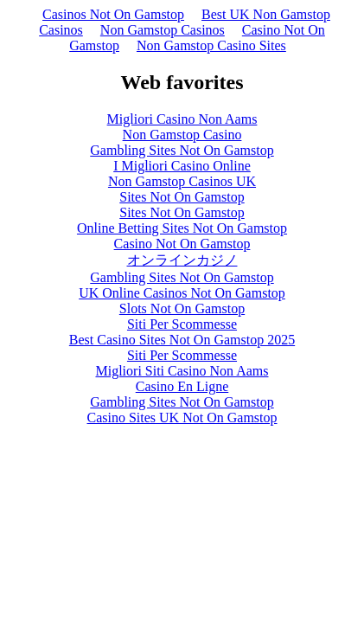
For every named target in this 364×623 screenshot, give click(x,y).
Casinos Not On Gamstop (113, 14)
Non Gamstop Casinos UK (182, 181)
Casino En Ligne (182, 386)
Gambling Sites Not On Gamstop (182, 150)
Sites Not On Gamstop (182, 197)
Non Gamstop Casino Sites (211, 45)
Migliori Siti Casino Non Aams (182, 371)
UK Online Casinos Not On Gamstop (182, 293)
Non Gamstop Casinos (163, 30)
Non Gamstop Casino (182, 135)
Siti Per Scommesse (182, 324)
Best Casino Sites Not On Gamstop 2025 (182, 340)
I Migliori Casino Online (182, 166)
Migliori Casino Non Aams (182, 119)
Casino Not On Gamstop (182, 244)
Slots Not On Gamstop (182, 308)
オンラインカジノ (182, 260)
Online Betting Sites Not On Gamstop (182, 228)
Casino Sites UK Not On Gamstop (182, 417)
